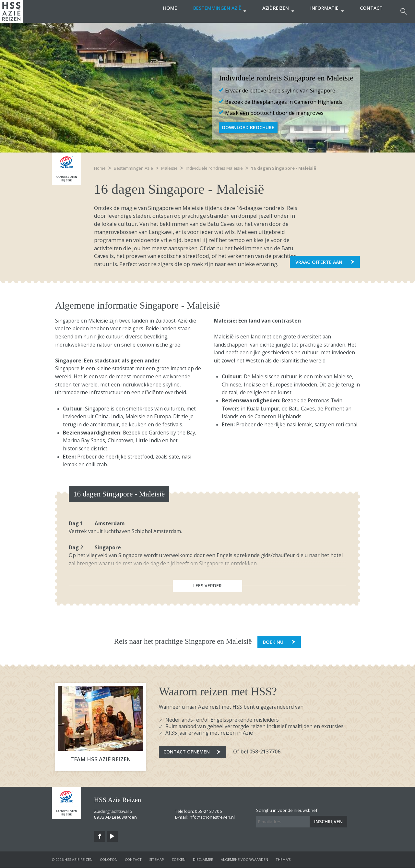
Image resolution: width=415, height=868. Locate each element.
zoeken (178, 860)
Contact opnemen (188, 753)
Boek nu (273, 642)
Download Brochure (249, 127)
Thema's (283, 860)
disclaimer (203, 860)
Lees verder (207, 586)
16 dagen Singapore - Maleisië (284, 168)
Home (157, 11)
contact (133, 860)
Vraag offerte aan (319, 262)
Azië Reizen (272, 11)
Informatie (324, 11)
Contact (371, 11)
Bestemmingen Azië (210, 11)
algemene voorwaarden (244, 860)
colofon (109, 860)
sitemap (157, 860)
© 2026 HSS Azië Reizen (72, 860)
